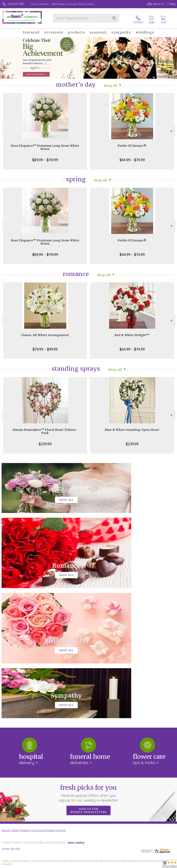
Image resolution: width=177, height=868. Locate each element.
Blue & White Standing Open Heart (132, 428)
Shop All (111, 83)
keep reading (76, 710)
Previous (5, 129)
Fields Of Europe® (132, 143)
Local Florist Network (144, 865)
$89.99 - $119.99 (45, 158)
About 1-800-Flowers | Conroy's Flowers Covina (33, 698)
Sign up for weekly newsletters (88, 678)
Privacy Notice (122, 865)
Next (172, 129)
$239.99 (45, 442)
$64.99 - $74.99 (132, 347)
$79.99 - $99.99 (45, 347)
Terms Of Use (103, 865)
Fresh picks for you (88, 661)
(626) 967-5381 (16, 4)
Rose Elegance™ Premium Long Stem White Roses (45, 145)
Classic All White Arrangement (45, 333)
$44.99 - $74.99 (132, 158)
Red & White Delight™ (132, 333)
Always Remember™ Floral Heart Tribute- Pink (45, 429)
